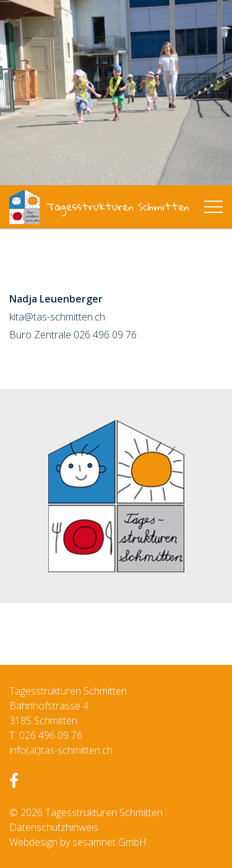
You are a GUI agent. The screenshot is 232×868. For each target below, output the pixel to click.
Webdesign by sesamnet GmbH (78, 842)
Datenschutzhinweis (54, 827)
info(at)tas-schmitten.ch (61, 750)
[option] (116, 93)
